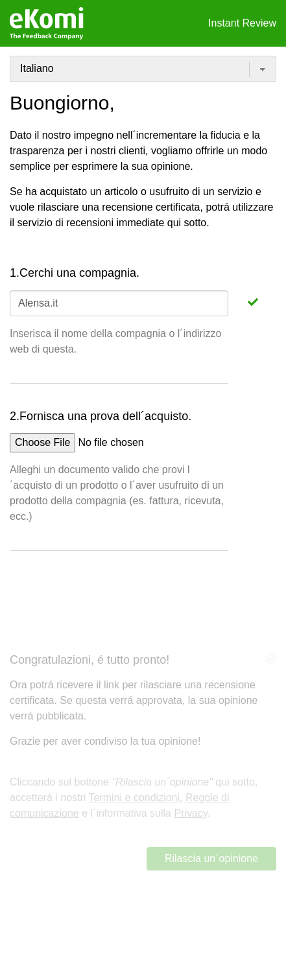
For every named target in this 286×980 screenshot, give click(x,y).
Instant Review (242, 23)
